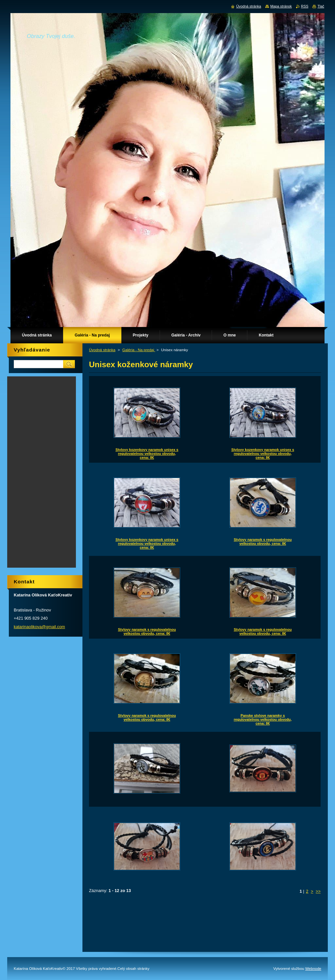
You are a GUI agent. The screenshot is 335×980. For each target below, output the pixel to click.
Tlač (321, 6)
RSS (305, 6)
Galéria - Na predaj (139, 350)
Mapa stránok (281, 6)
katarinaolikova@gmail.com (39, 627)
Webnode (313, 969)
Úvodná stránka (102, 350)
